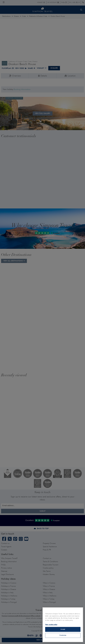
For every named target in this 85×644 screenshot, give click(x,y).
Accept (63, 629)
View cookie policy (51, 625)
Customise (63, 635)
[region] (63, 625)
